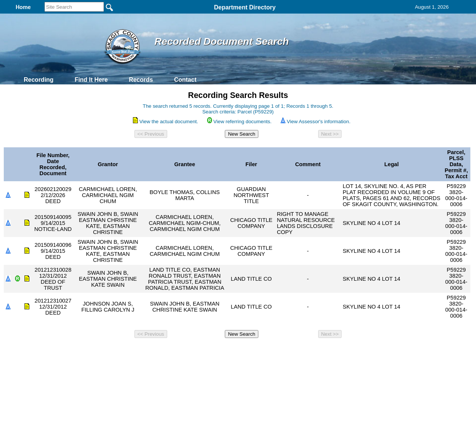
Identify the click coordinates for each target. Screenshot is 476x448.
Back (135, 351)
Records (141, 80)
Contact (185, 80)
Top (113, 351)
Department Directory (245, 7)
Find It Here (91, 80)
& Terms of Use (263, 351)
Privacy (235, 351)
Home (165, 351)
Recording (39, 80)
